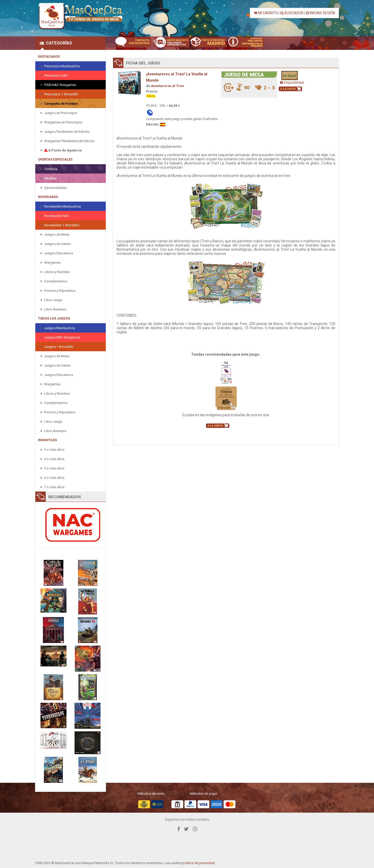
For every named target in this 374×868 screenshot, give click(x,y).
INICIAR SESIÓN (320, 13)
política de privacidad (199, 863)
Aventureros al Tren (167, 86)
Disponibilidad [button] (292, 83)
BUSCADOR (292, 13)
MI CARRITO (266, 13)
